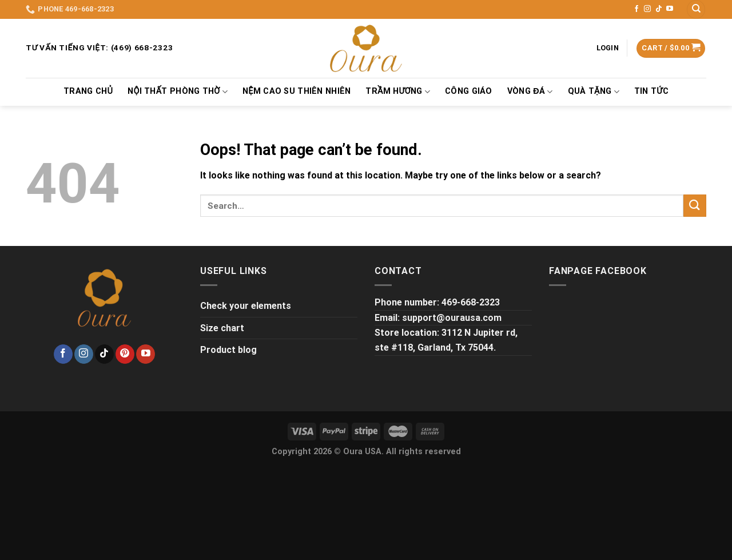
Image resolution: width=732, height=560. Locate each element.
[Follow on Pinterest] (125, 354)
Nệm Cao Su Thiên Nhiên (297, 91)
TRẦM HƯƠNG (398, 92)
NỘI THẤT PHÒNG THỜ (178, 92)
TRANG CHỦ (88, 91)
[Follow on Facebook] (636, 9)
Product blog (228, 350)
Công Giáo (469, 91)
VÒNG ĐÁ (530, 92)
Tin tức (651, 91)
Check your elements (246, 306)
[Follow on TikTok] (659, 9)
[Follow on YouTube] (670, 9)
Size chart (222, 328)
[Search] (696, 9)
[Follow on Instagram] (647, 9)
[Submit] (695, 206)
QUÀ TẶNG (594, 92)
